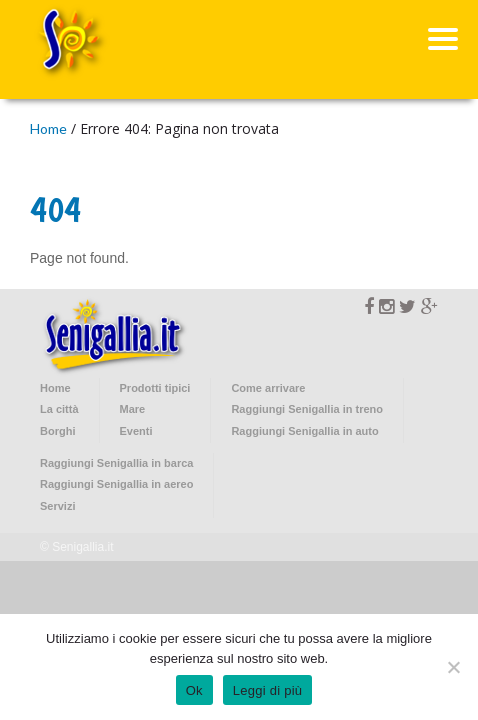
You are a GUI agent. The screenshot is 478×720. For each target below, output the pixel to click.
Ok (194, 690)
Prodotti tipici (155, 388)
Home (48, 128)
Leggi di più (268, 690)
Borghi (57, 431)
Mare (133, 409)
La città (59, 409)
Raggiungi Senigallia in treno (307, 409)
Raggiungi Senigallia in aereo (116, 484)
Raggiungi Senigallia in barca (116, 463)
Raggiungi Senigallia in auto (304, 431)
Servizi (57, 506)
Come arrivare (268, 388)
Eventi (136, 431)
